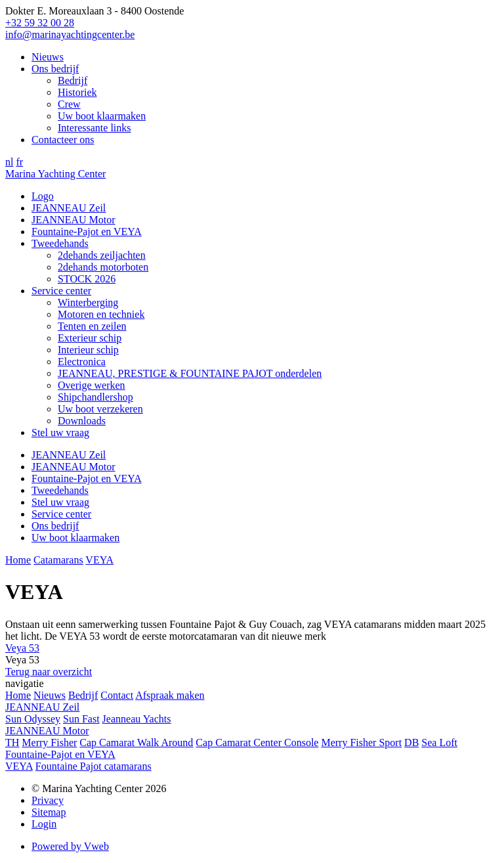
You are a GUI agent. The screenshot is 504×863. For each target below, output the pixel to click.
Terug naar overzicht (49, 672)
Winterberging (88, 302)
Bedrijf (73, 80)
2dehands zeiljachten (102, 255)
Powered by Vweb (70, 846)
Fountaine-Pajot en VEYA (87, 232)
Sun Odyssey (33, 719)
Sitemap (49, 812)
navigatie (25, 683)
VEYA (99, 560)
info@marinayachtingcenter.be (70, 34)
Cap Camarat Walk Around (136, 742)
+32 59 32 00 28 (40, 23)
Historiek (77, 92)
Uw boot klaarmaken (102, 116)
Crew (69, 104)
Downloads (82, 421)
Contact (117, 695)
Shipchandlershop (95, 397)
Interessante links (94, 128)
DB (411, 742)
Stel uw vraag (60, 432)
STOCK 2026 (87, 279)
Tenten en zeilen (92, 326)
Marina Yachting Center (55, 174)
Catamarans (58, 560)
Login (44, 824)
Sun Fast (81, 719)
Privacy (48, 800)
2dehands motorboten (103, 267)
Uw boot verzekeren (100, 409)
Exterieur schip (90, 338)
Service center (61, 291)
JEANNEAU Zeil (69, 208)
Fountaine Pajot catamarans (94, 766)
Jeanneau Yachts (137, 719)
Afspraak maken (170, 695)
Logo (43, 196)
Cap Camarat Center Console (257, 742)
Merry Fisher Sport (361, 742)
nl (9, 162)
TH (12, 742)
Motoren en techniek (101, 314)
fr (19, 162)
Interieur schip (88, 350)
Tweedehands (60, 243)
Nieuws (48, 57)
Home (18, 560)
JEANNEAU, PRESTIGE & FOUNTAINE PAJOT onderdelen (190, 373)
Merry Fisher (49, 742)
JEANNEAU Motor (73, 220)
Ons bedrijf (55, 69)
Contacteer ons (63, 140)
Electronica (82, 362)
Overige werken (92, 385)
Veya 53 (22, 648)
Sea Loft (439, 742)
